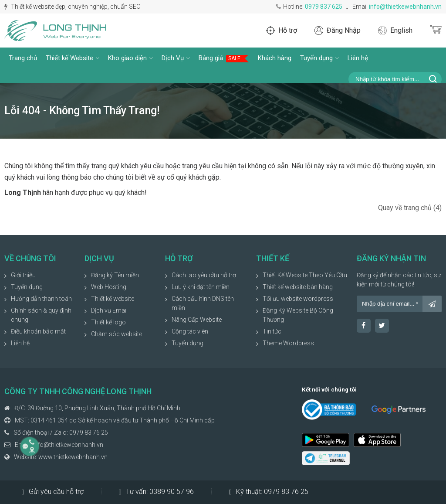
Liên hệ (358, 58)
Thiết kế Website (73, 58)
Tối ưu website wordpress (298, 299)
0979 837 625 (324, 7)
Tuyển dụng (319, 58)
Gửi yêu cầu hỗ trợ (53, 492)
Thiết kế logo (108, 322)
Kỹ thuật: (269, 492)
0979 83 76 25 (89, 432)
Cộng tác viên (190, 331)
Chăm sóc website (117, 334)
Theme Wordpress (288, 343)
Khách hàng (275, 58)
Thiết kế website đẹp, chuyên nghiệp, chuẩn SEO (73, 7)
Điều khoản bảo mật (38, 331)
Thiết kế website (113, 299)
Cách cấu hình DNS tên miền (203, 303)
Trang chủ (23, 58)
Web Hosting (109, 287)
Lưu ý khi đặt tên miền (201, 287)
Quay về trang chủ (410, 208)
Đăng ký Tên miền (115, 275)
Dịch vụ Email (109, 310)
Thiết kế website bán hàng (298, 287)
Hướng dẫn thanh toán (41, 299)
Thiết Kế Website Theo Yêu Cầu (305, 275)
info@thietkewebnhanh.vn (405, 7)
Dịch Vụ (176, 58)
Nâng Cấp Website (197, 320)
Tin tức (272, 331)
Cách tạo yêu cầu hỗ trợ (204, 275)
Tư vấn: (156, 492)
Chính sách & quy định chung (41, 315)
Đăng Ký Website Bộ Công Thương (298, 315)
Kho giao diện (130, 58)
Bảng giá (224, 58)
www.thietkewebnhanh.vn (73, 457)
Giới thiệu (23, 275)
